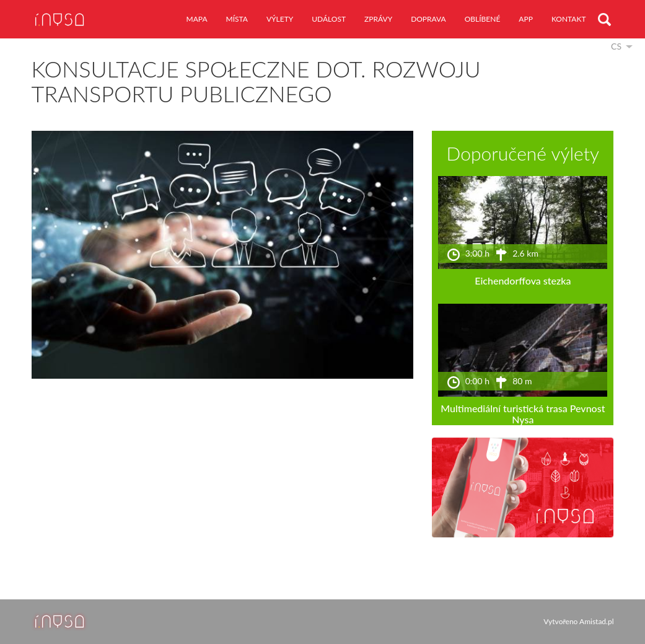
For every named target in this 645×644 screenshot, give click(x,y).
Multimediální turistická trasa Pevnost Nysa (523, 414)
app (526, 19)
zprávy (378, 19)
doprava (428, 19)
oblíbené (483, 19)
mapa (197, 19)
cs (616, 46)
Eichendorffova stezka (523, 280)
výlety (280, 19)
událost (329, 19)
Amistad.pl (596, 621)
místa (237, 19)
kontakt (569, 19)
